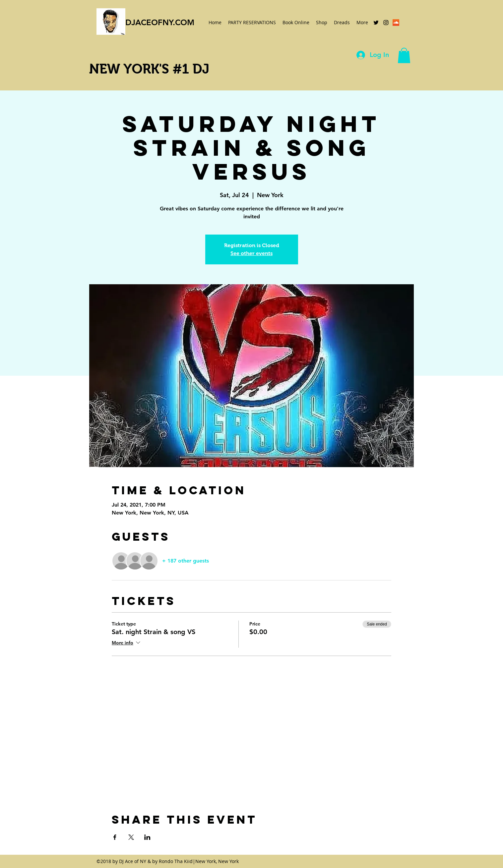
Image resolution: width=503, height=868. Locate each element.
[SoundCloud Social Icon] (396, 23)
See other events (251, 253)
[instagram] (386, 23)
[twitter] (376, 23)
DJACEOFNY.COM (160, 22)
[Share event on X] (131, 837)
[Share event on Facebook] (115, 837)
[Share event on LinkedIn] (147, 837)
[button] (404, 55)
